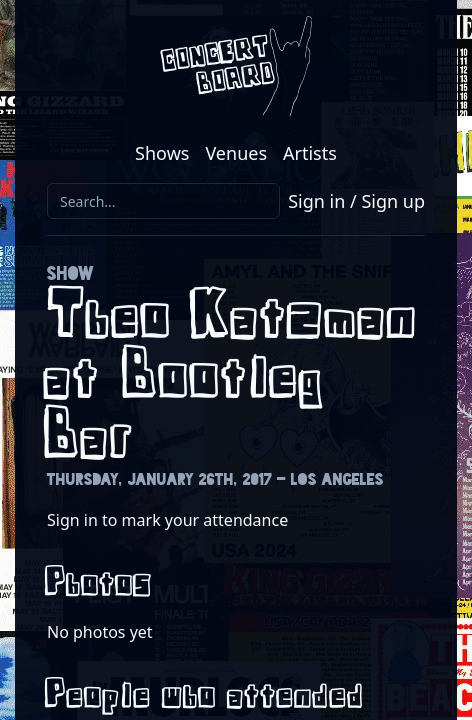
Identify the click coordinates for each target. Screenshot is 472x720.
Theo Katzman (236, 317)
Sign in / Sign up (356, 201)
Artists (310, 153)
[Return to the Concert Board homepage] (236, 66)
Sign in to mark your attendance (167, 520)
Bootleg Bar (187, 407)
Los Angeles (337, 480)
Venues (236, 153)
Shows (162, 153)
